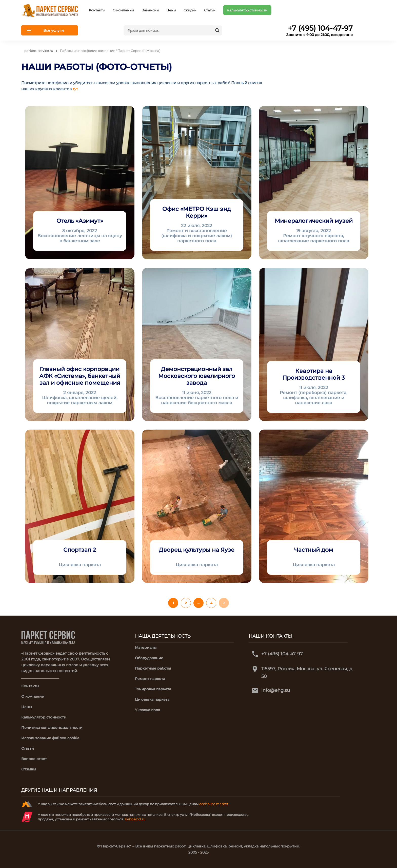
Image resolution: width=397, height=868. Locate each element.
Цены (171, 10)
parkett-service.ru (39, 51)
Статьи (210, 10)
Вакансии (150, 10)
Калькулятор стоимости (247, 10)
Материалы (146, 648)
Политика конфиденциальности (52, 728)
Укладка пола (147, 710)
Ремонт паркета (150, 679)
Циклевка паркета (152, 699)
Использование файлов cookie (50, 738)
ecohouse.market (214, 804)
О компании (123, 10)
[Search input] (169, 30)
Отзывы (29, 769)
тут (75, 89)
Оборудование (149, 658)
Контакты (97, 10)
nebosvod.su (135, 819)
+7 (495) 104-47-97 (282, 654)
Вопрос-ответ (34, 759)
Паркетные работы (153, 668)
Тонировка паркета (153, 689)
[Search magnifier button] (217, 30)
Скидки (190, 10)
